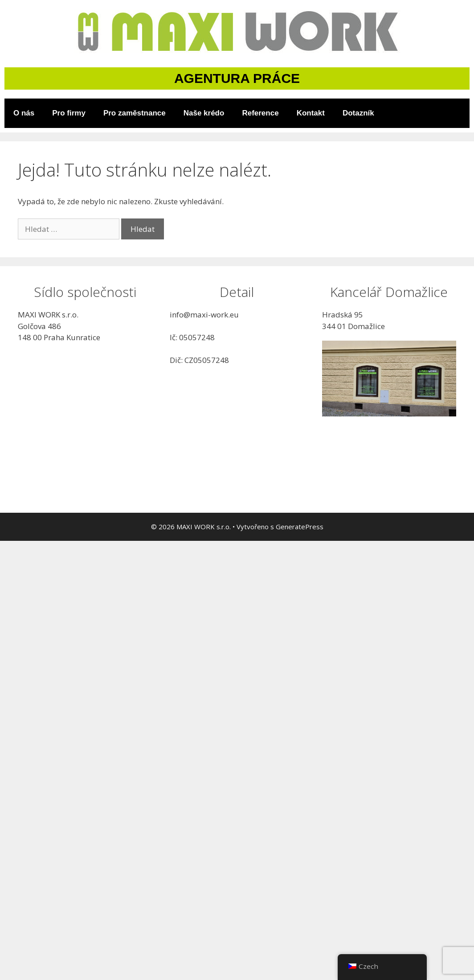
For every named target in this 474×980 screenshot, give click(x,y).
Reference (260, 113)
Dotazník (358, 113)
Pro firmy (69, 113)
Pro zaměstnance (135, 113)
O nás (24, 113)
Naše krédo (204, 113)
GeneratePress (300, 527)
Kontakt (311, 113)
